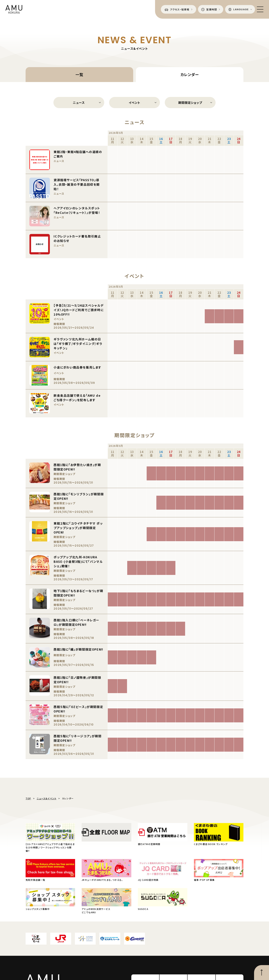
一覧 (79, 74)
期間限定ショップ (190, 103)
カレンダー (190, 74)
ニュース (79, 103)
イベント (134, 103)
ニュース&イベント (47, 798)
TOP (28, 798)
